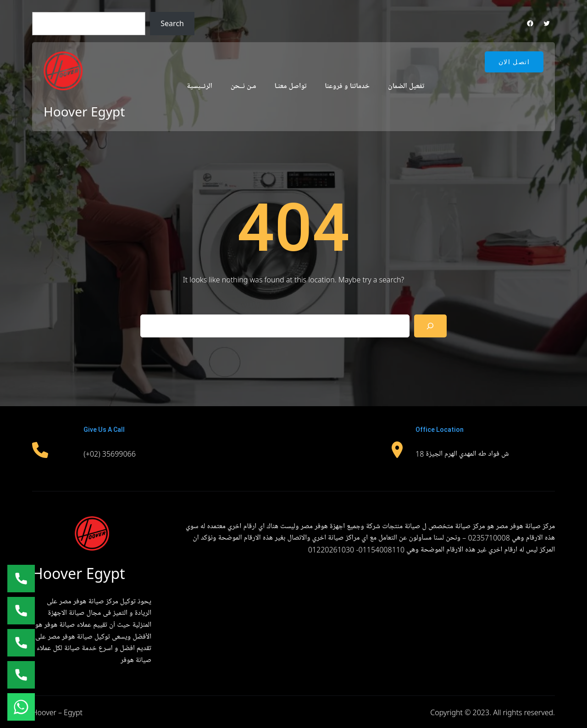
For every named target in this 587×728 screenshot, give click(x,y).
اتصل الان (514, 62)
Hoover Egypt (84, 111)
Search (172, 23)
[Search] (430, 326)
